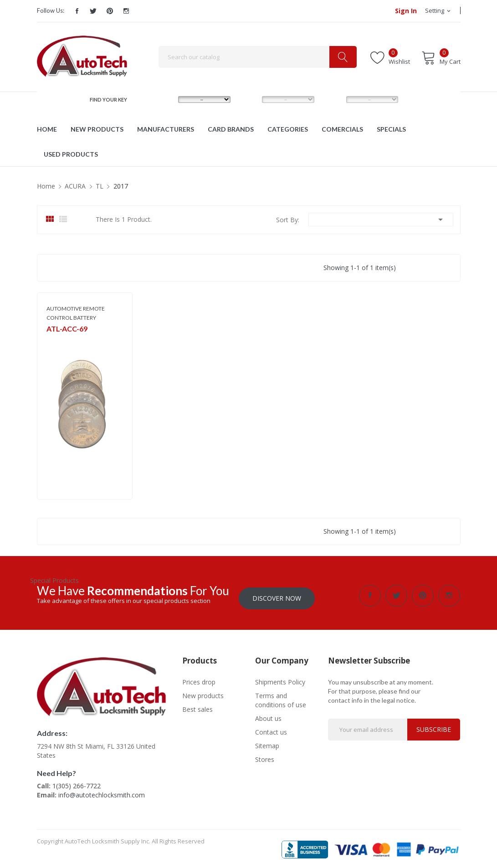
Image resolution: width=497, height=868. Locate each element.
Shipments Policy (280, 679)
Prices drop (199, 679)
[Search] (258, 57)
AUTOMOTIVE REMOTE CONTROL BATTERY (76, 313)
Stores (265, 757)
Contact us (271, 729)
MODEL (251, 99)
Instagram (126, 11)
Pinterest (110, 11)
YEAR (332, 99)
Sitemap (267, 743)
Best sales (197, 707)
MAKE (165, 99)
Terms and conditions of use (281, 697)
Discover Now (277, 595)
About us (268, 716)
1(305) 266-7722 (77, 784)
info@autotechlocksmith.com (102, 793)
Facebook (77, 11)
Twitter (93, 11)
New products (203, 693)
